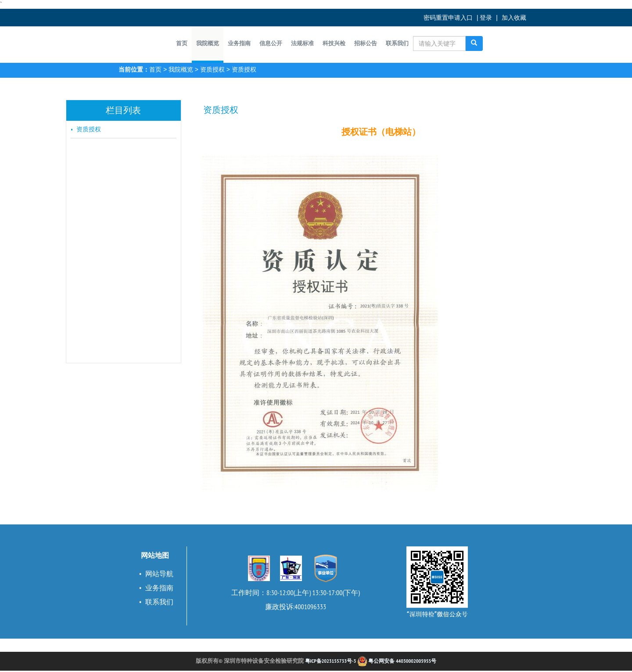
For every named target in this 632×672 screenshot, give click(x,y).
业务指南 (159, 588)
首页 (155, 69)
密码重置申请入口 (448, 18)
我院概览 (181, 69)
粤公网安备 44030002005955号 (397, 661)
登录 (486, 18)
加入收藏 (514, 18)
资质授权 (212, 69)
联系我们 (159, 602)
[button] (208, 43)
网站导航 (159, 574)
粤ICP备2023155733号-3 (331, 661)
